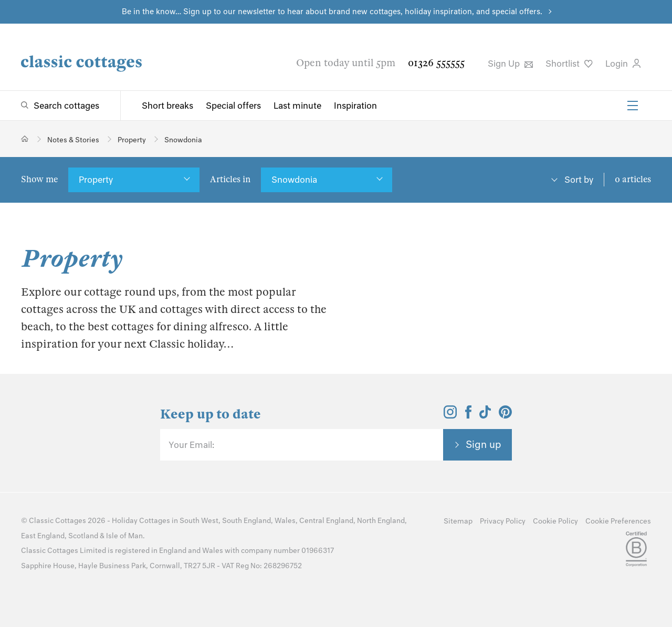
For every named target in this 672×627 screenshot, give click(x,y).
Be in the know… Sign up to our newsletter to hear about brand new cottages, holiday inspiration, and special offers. (332, 12)
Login (623, 64)
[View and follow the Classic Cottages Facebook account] (469, 415)
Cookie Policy (555, 521)
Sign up (484, 444)
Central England (326, 521)
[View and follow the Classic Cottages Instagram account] (450, 415)
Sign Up (510, 64)
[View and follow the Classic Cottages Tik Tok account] (485, 415)
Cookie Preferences (618, 521)
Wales (285, 521)
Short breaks (167, 106)
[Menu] (633, 106)
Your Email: (191, 445)
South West (199, 521)
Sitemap (458, 521)
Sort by (579, 180)
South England (246, 521)
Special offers (233, 106)
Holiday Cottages (141, 521)
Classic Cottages (57, 521)
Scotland (83, 536)
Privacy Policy (503, 521)
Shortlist (569, 64)
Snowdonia (294, 180)
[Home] (25, 139)
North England (381, 521)
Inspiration (355, 106)
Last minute (297, 106)
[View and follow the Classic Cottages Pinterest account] (505, 415)
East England (43, 536)
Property (96, 180)
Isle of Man (124, 536)
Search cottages (66, 106)
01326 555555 (436, 63)
